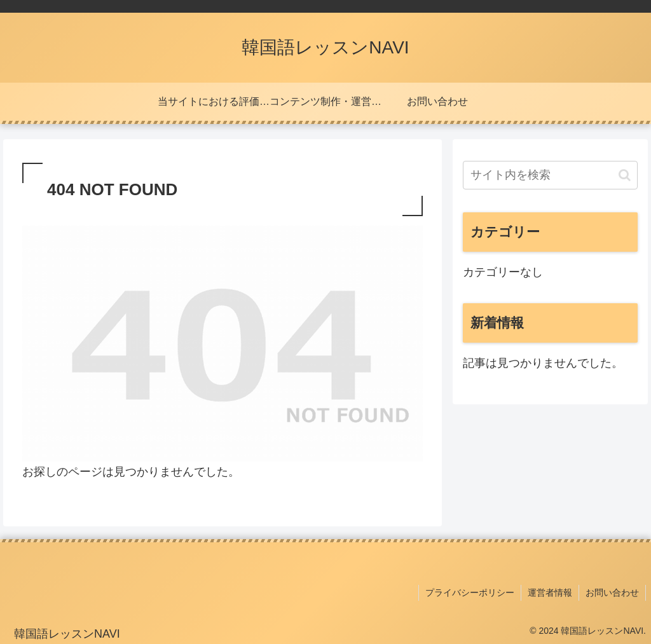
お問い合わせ (612, 593)
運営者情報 (550, 593)
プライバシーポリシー (470, 593)
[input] (550, 175)
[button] (625, 175)
